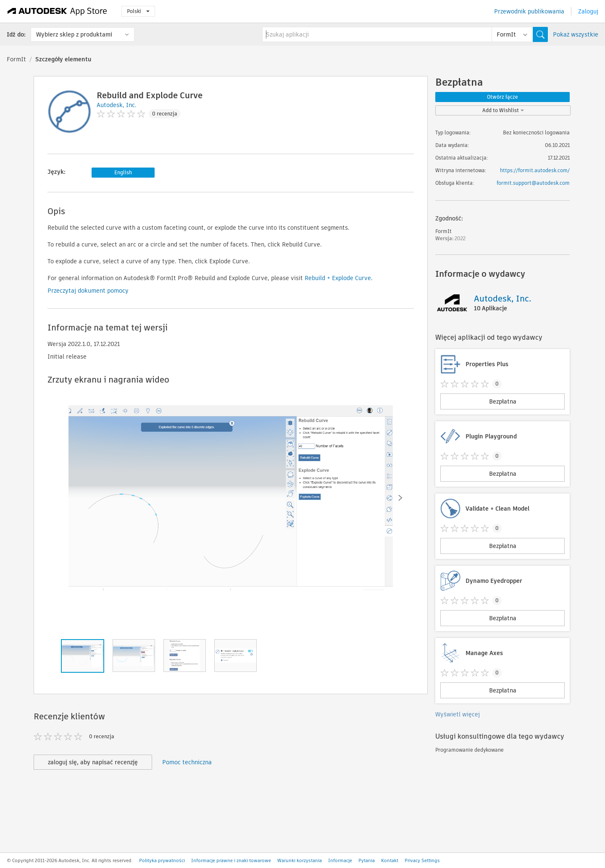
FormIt (16, 59)
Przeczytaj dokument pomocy (88, 291)
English (123, 172)
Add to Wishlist (503, 110)
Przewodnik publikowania (529, 11)
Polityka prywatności (162, 860)
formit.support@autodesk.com (533, 183)
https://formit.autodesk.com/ (535, 170)
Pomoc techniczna (187, 762)
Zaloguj (588, 11)
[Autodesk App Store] (57, 11)
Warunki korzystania (300, 860)
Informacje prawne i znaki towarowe (231, 860)
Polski (138, 11)
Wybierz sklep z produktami (74, 34)
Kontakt (390, 860)
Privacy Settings (422, 860)
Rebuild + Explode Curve (338, 278)
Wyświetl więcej (458, 714)
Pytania (367, 860)
